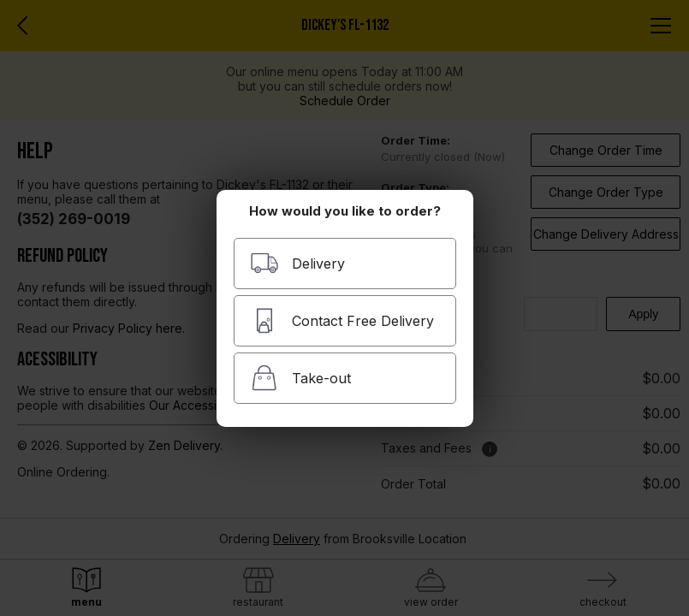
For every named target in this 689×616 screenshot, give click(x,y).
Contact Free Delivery (342, 320)
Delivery (297, 263)
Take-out (300, 378)
